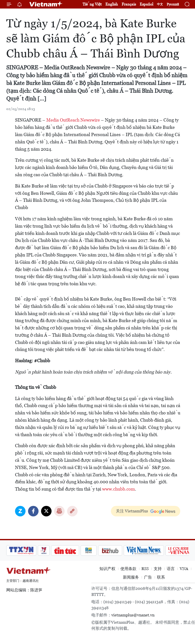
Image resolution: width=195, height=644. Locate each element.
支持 (158, 569)
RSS (145, 569)
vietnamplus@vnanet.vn (133, 615)
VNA (184, 569)
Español (146, 4)
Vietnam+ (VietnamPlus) (46, 4)
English (112, 4)
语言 (171, 569)
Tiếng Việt (92, 4)
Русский (173, 4)
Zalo (20, 511)
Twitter (46, 511)
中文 (160, 4)
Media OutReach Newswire (73, 120)
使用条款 (128, 569)
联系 (161, 577)
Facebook (33, 511)
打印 (59, 511)
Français (129, 4)
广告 (148, 577)
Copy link (72, 511)
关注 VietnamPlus (132, 511)
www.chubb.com (119, 489)
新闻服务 (131, 577)
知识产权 (107, 569)
